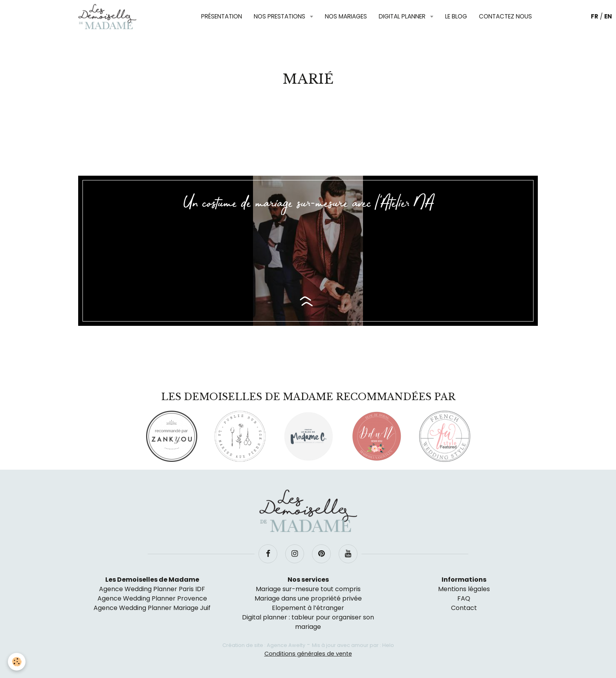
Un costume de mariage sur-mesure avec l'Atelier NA (308, 204)
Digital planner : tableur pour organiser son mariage (308, 622)
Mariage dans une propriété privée (308, 598)
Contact (464, 608)
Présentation (222, 16)
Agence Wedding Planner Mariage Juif (152, 608)
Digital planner (403, 16)
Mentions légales (464, 589)
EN (608, 16)
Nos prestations (280, 16)
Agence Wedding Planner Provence (152, 598)
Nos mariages (346, 16)
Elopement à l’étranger (308, 608)
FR (595, 16)
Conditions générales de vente (308, 654)
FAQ (464, 598)
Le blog (456, 16)
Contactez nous (505, 16)
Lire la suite (308, 301)
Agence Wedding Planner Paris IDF (152, 589)
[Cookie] (17, 662)
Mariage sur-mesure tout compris (308, 589)
